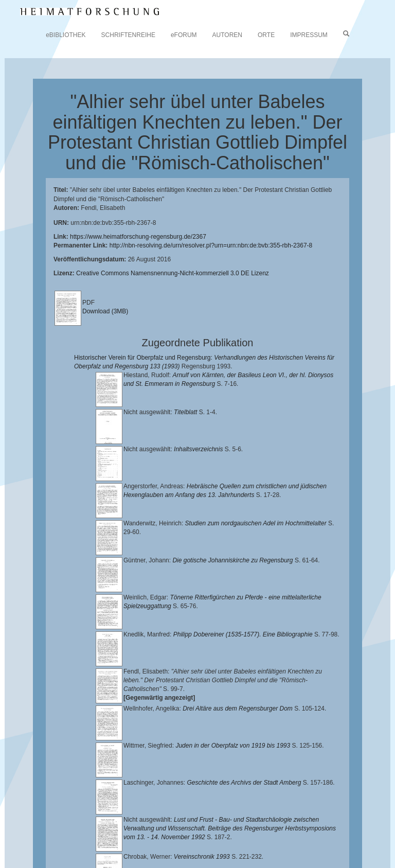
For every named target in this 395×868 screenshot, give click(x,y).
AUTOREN (227, 35)
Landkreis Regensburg (178, 829)
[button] (3, 864)
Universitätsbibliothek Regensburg (295, 813)
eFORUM (184, 35)
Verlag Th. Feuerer (176, 837)
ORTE (266, 35)
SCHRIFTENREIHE (128, 35)
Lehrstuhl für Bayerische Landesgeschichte (134, 821)
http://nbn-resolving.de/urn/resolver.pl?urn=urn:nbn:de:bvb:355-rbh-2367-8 (211, 245)
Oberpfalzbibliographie (128, 845)
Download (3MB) (105, 311)
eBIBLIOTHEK (66, 35)
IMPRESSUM (309, 35)
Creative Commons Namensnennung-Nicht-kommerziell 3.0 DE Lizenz (173, 273)
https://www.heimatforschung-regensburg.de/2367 (138, 237)
